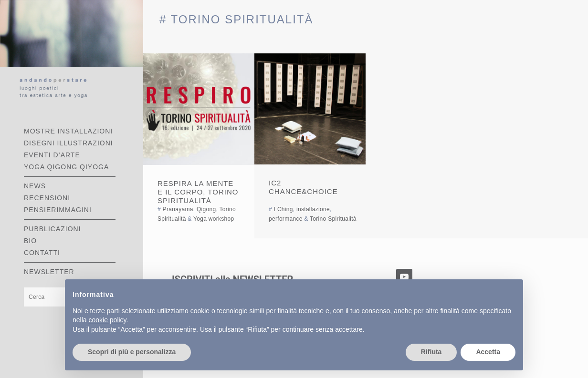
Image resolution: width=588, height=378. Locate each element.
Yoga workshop (214, 219)
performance (286, 219)
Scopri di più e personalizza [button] (132, 352)
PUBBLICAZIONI (52, 229)
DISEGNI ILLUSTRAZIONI (68, 143)
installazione (313, 209)
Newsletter (49, 272)
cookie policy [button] (107, 320)
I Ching (283, 209)
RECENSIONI (47, 198)
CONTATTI (42, 253)
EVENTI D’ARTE (52, 155)
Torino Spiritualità (333, 219)
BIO (30, 241)
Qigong (206, 209)
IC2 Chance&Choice (303, 187)
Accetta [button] (488, 352)
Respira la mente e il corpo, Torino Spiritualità (198, 192)
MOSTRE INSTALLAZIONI (68, 131)
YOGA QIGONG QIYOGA (66, 167)
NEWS (35, 186)
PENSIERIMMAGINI (58, 210)
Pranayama (178, 209)
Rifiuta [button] (431, 352)
